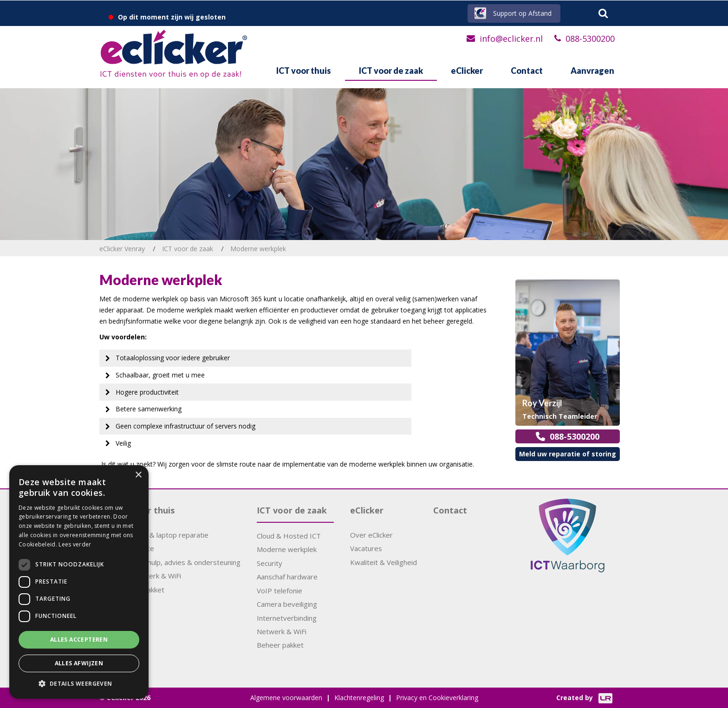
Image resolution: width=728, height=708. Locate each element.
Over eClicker (371, 535)
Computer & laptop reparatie (162, 535)
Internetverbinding (287, 618)
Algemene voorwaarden (286, 698)
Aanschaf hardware (287, 577)
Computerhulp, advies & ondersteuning (178, 562)
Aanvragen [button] (592, 71)
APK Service (135, 548)
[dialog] (79, 582)
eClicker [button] (467, 71)
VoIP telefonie (279, 591)
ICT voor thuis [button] (304, 71)
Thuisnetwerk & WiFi (148, 576)
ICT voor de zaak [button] (391, 71)
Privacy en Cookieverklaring (437, 698)
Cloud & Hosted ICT (289, 536)
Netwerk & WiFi (282, 631)
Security (270, 563)
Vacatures (366, 548)
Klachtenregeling (359, 698)
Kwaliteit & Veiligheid (383, 562)
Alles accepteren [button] (79, 640)
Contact (527, 71)
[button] (79, 684)
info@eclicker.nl (511, 39)
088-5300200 (590, 39)
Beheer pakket (280, 645)
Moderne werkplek (287, 549)
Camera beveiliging (287, 604)
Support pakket (140, 590)
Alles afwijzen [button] (79, 663)
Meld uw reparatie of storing (568, 454)
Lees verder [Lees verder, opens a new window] (75, 544)
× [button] (138, 475)
